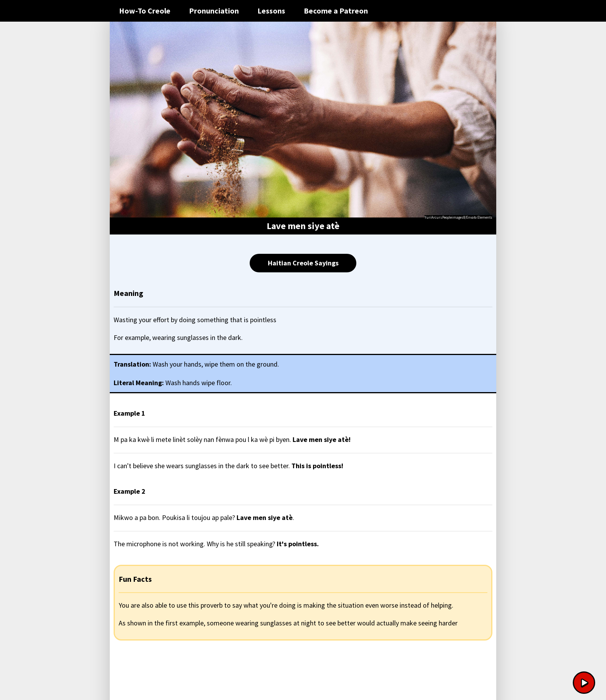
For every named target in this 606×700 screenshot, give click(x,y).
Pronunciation (214, 11)
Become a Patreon (336, 11)
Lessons (271, 11)
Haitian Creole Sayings (303, 263)
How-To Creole (145, 11)
